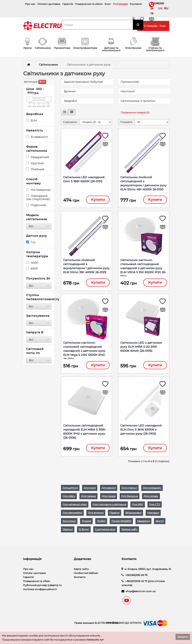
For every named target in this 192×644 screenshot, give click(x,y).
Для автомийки (72, 515)
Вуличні (70, 91)
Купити (98, 200)
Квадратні (143, 524)
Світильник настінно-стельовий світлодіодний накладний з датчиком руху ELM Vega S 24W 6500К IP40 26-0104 (84, 352)
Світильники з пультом (138, 101)
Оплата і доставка (49, 4)
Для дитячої (70, 490)
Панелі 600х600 (121, 524)
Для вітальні (96, 515)
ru (166, 8)
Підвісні (114, 515)
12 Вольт (84, 532)
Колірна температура (37, 254)
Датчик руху (37, 236)
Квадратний (38, 157)
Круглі (160, 524)
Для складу (151, 499)
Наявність (35, 130)
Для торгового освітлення (109, 507)
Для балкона (130, 499)
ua (160, 8)
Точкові (86, 524)
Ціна (35, 91)
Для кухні (90, 490)
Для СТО (155, 507)
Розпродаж (120, 4)
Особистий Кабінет (86, 576)
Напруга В (35, 332)
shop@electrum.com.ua (141, 594)
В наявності (37, 137)
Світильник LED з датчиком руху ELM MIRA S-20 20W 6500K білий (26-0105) (141, 348)
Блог (108, 4)
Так (42, 82)
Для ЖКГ (138, 507)
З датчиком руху (105, 532)
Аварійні (70, 101)
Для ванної (109, 490)
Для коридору (152, 490)
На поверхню (38, 190)
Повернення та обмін (89, 4)
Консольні (69, 524)
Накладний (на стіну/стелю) (38, 198)
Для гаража (88, 499)
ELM (31, 120)
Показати (126, 122)
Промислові (130, 82)
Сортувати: (70, 122)
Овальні (68, 532)
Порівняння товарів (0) (135, 112)
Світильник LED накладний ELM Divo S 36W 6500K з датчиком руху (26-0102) (141, 432)
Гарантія (68, 4)
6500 (32, 269)
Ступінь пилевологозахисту (39, 297)
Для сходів (109, 499)
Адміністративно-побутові (83, 82)
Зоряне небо (129, 532)
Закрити (183, 637)
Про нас (30, 4)
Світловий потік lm (35, 351)
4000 (32, 263)
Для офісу (69, 499)
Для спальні (129, 490)
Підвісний (36, 205)
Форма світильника (37, 149)
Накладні (153, 515)
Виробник (35, 114)
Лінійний (35, 169)
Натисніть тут (95, 640)
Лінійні (101, 524)
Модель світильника (37, 217)
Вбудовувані (133, 515)
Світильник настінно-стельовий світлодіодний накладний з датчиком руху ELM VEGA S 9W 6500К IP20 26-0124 (143, 269)
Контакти (136, 4)
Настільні (127, 91)
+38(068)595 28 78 (151, 8)
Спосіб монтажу (34, 181)
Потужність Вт (38, 278)
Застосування (38, 316)
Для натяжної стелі (75, 507)
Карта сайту (81, 572)
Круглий (35, 163)
